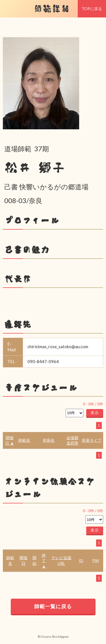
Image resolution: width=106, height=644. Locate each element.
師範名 (24, 440)
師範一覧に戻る (53, 606)
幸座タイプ (92, 440)
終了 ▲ (44, 561)
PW (96, 560)
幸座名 (49, 440)
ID (81, 560)
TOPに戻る (92, 9)
